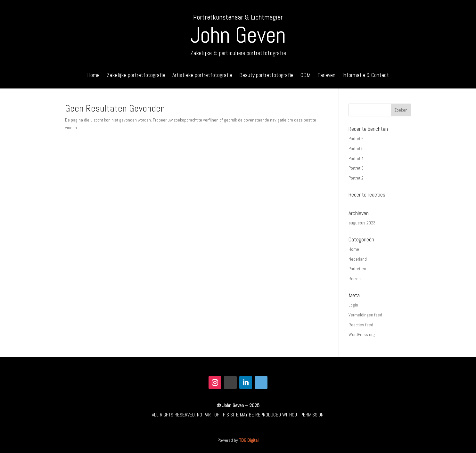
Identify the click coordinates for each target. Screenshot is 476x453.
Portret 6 (356, 138)
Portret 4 (356, 158)
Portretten (357, 269)
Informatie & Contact (366, 76)
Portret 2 (356, 178)
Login (353, 305)
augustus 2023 (362, 223)
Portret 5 (356, 148)
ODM (305, 76)
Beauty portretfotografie (266, 76)
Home (93, 76)
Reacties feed (361, 325)
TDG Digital (249, 440)
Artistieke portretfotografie (202, 76)
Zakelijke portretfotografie (136, 76)
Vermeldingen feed (365, 315)
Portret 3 (356, 168)
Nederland (358, 259)
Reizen (355, 279)
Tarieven (326, 76)
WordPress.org (362, 334)
